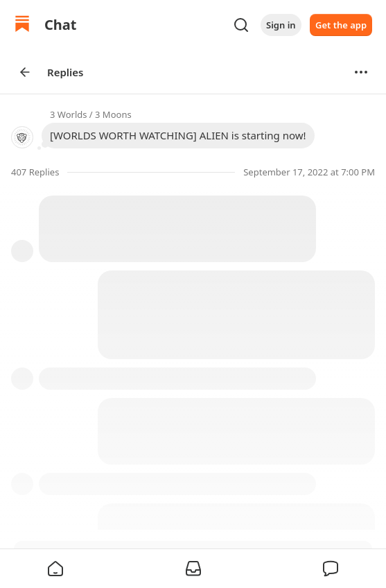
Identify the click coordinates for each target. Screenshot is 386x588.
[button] (55, 569)
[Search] (241, 25)
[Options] (361, 72)
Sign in (281, 25)
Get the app (341, 25)
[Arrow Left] (25, 72)
